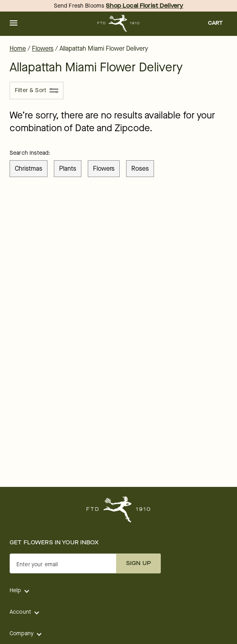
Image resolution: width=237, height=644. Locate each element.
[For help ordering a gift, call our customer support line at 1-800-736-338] (119, 23)
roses (140, 168)
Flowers (43, 48)
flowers (104, 168)
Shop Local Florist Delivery (144, 6)
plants (68, 168)
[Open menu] (14, 24)
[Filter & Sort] (37, 91)
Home (18, 48)
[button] (14, 24)
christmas (29, 168)
